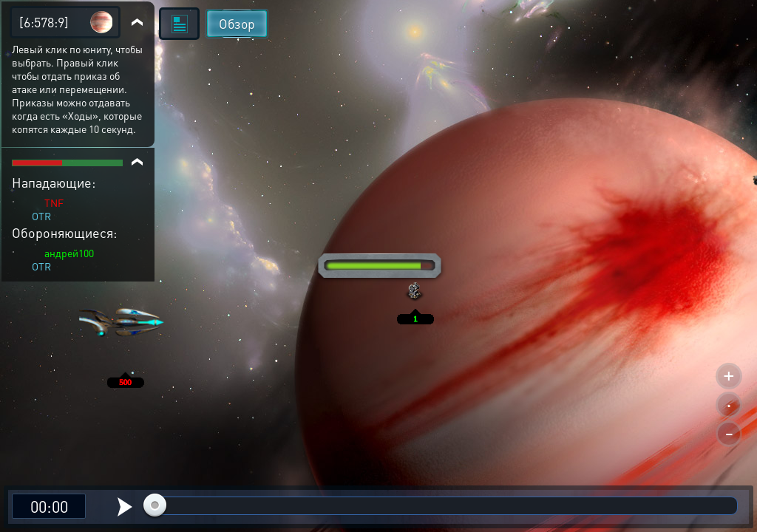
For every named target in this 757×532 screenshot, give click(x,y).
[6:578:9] (44, 22)
